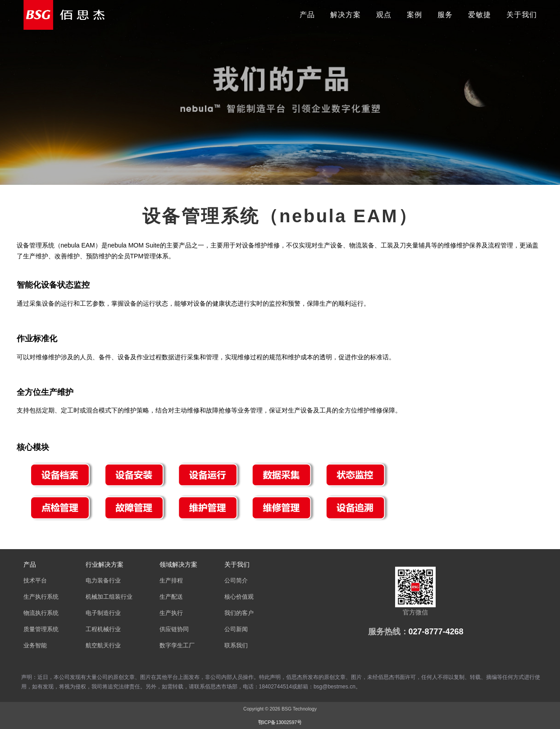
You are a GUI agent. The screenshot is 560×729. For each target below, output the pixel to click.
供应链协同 (174, 629)
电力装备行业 (103, 581)
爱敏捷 (480, 15)
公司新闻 (236, 629)
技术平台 (35, 581)
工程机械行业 (103, 629)
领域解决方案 (178, 564)
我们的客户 (239, 613)
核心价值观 (239, 597)
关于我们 (522, 15)
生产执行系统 (41, 597)
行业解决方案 (105, 564)
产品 (307, 15)
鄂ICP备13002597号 (280, 722)
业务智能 (35, 646)
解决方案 (346, 15)
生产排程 (171, 581)
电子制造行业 (103, 613)
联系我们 (236, 646)
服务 (445, 15)
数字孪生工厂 (177, 646)
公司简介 (236, 581)
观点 (384, 15)
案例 (414, 15)
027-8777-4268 (436, 632)
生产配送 (171, 597)
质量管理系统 (41, 629)
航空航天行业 (103, 646)
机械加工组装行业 (109, 597)
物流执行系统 (41, 613)
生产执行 (171, 613)
